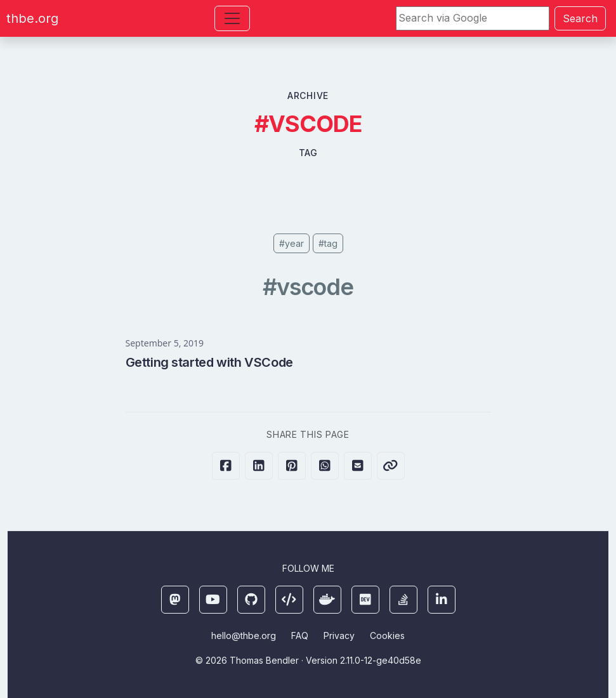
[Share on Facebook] (226, 466)
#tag (328, 243)
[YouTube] (213, 600)
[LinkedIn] (442, 600)
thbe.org (32, 18)
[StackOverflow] (403, 600)
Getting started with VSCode (209, 362)
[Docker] (327, 600)
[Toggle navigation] (232, 18)
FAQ (300, 635)
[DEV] (365, 600)
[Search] (473, 18)
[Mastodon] (175, 600)
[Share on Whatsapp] (325, 466)
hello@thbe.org (244, 635)
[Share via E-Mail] (358, 466)
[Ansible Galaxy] (289, 600)
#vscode (308, 287)
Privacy (339, 635)
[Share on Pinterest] (292, 466)
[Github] (251, 600)
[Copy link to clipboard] (391, 466)
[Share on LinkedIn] (259, 466)
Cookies (387, 635)
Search (580, 18)
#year (292, 243)
